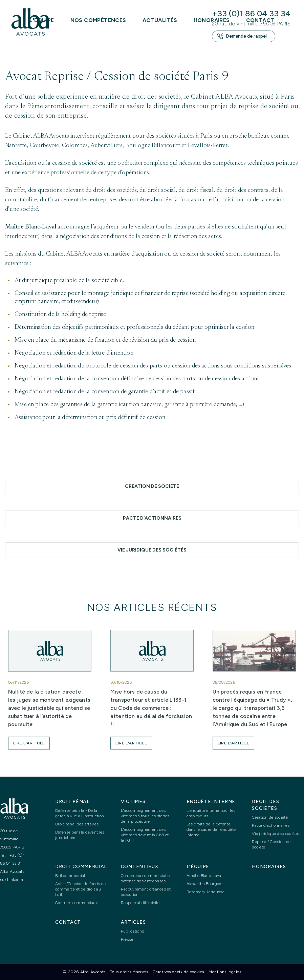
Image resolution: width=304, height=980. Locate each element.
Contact (68, 922)
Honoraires (269, 867)
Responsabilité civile (140, 903)
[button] (29, 743)
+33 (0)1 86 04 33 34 (251, 13)
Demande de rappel (242, 36)
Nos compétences (98, 20)
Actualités (160, 20)
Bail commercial (70, 876)
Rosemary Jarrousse (205, 892)
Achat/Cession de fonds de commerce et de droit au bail (81, 889)
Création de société (152, 486)
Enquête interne (211, 802)
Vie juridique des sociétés (152, 550)
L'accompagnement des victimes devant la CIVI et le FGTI (145, 835)
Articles (133, 922)
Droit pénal (72, 802)
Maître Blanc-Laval (31, 227)
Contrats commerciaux (76, 903)
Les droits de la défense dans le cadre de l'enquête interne (211, 829)
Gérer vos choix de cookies (178, 972)
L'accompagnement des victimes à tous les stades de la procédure (145, 816)
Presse (127, 939)
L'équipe (198, 867)
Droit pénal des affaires (77, 824)
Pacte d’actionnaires (152, 518)
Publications (133, 931)
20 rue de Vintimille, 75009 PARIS (251, 24)
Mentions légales (225, 972)
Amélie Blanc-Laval (204, 876)
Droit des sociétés (265, 805)
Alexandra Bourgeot (205, 884)
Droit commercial (81, 867)
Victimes (133, 802)
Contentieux (140, 867)
